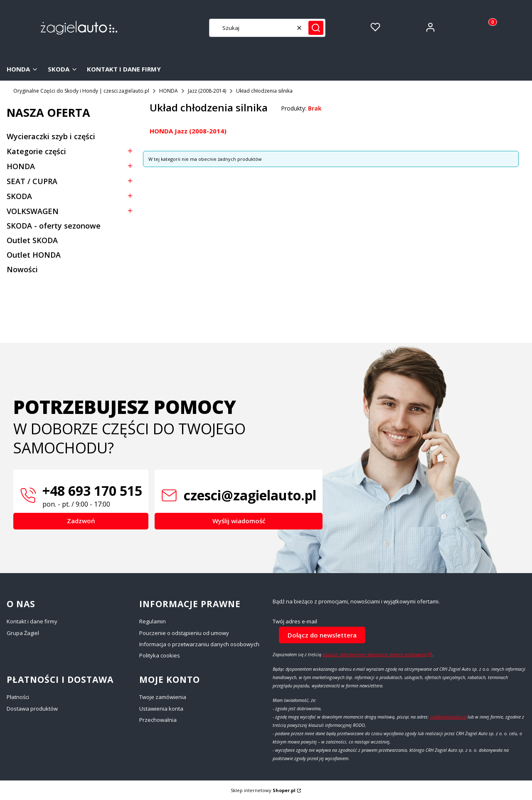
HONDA (169, 91)
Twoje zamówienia (163, 697)
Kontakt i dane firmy (32, 621)
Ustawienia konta (161, 709)
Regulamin (153, 621)
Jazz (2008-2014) (207, 91)
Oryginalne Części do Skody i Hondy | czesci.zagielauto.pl (81, 91)
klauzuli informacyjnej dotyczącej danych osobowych (374, 655)
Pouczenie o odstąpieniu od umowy (184, 633)
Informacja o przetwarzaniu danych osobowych (199, 644)
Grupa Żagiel (23, 633)
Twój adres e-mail (295, 622)
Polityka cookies (160, 655)
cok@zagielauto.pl (448, 717)
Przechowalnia (158, 720)
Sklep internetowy (263, 790)
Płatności (18, 697)
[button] (316, 28)
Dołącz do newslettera (322, 635)
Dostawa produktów (32, 709)
